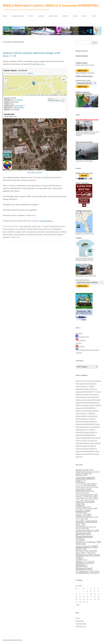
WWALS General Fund (84, 173)
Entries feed (80, 621)
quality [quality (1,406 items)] (83, 510)
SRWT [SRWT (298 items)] (93, 527)
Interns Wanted (82, 56)
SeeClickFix (12, 232)
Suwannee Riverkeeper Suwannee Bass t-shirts (85, 258)
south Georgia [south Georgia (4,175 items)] (86, 523)
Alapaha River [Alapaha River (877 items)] (85, 470)
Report (66, 16)
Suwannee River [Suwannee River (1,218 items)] (87, 530)
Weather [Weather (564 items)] (81, 549)
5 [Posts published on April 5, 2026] (98, 591)
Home (5, 16)
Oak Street (46, 229)
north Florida (38, 229)
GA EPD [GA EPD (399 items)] (94, 487)
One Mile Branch (56, 229)
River (39, 226)
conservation (10, 229)
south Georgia (31, 232)
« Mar (77, 605)
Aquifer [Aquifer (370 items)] (80, 473)
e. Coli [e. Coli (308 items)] (87, 483)
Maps (94, 16)
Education (28, 226)
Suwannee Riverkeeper (52, 232)
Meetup (78, 343)
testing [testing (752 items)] (81, 542)
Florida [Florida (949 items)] (90, 485)
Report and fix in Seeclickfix (35, 172)
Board (98, 424)
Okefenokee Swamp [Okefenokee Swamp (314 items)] (83, 507)
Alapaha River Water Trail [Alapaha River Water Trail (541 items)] (88, 472)
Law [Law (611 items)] (80, 496)
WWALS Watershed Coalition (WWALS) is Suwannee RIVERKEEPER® (51, 5)
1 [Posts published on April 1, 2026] (83, 591)
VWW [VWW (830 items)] (81, 544)
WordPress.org (81, 626)
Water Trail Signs (82, 183)
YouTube (80, 346)
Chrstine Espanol (54, 226)
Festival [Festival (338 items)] (79, 485)
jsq (19, 237)
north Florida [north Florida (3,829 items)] (85, 503)
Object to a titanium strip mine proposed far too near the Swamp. (87, 133)
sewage (18, 232)
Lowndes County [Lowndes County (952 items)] (87, 498)
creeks (21, 226)
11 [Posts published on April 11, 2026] (95, 594)
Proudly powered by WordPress (12, 640)
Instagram (81, 340)
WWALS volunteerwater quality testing (84, 93)
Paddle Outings (82, 63)
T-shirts (79, 238)
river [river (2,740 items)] (84, 515)
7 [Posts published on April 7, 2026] (80, 594)
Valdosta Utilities (20, 234)
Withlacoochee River (36, 234)
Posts (31, 16)
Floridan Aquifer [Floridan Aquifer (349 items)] (82, 487)
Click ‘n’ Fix (40, 64)
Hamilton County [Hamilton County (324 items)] (82, 493)
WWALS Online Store (84, 264)
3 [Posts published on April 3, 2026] (91, 591)
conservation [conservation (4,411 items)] (85, 479)
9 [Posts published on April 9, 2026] (87, 594)
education (23, 229)
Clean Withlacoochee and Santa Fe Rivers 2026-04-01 (88, 454)
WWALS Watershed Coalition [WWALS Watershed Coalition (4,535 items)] (88, 568)
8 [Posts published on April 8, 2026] (83, 594)
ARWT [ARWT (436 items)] (88, 473)
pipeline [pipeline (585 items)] (92, 508)
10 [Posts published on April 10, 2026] (91, 594)
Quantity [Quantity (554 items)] (81, 512)
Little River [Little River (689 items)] (91, 496)
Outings (41, 16)
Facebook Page (82, 337)
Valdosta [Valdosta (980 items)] (94, 542)
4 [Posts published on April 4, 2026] (94, 591)
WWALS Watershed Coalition (53, 234)
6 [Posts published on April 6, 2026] (76, 594)
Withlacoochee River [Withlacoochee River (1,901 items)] (88, 556)
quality (5, 232)
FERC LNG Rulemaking (84, 142)
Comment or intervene (87, 160)
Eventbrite (79, 333)
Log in (78, 618)
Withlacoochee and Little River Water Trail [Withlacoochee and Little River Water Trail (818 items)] (86, 551)
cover (17, 229)
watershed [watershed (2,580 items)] (87, 546)
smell (23, 232)
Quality (34, 226)
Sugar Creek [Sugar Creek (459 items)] (82, 528)
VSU (27, 234)
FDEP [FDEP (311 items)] (94, 483)
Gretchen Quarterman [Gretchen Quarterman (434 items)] (85, 491)
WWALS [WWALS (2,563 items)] (85, 562)
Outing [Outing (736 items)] (81, 508)
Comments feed (81, 624)
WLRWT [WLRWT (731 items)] (82, 560)
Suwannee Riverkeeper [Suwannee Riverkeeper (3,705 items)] (84, 536)
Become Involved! (18, 16)
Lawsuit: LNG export (84, 211)
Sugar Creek (40, 232)
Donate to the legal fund (85, 233)
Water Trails (54, 16)
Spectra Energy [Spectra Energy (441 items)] (82, 527)
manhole (30, 229)
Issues (75, 16)
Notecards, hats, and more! (86, 275)
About (85, 16)
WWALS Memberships (84, 76)
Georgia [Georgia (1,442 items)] (84, 489)
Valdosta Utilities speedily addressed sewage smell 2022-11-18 (31, 54)
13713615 (46, 177)
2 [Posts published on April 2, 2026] (87, 591)
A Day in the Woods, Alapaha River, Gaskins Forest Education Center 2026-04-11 (88, 394)
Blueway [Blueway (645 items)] (81, 475)
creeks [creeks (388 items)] (80, 483)
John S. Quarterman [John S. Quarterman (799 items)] (87, 494)
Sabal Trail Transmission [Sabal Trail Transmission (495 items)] (87, 517)
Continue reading (47, 221)
